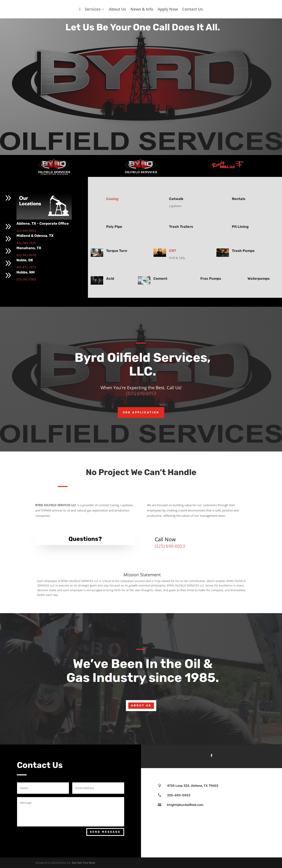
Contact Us (193, 10)
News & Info (142, 10)
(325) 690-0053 (141, 393)
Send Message (105, 832)
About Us (117, 10)
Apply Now (168, 10)
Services (93, 10)
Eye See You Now (83, 863)
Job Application (141, 412)
